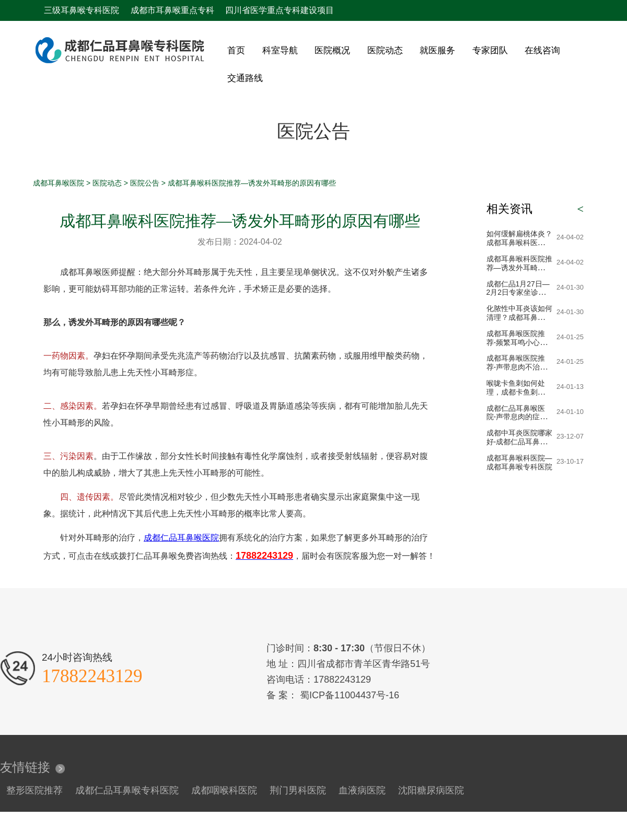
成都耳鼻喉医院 (59, 183)
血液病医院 (362, 790)
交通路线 (245, 78)
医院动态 (385, 50)
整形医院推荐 (34, 790)
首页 (236, 50)
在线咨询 (542, 50)
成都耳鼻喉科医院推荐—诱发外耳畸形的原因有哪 (519, 268)
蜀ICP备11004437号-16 (348, 695)
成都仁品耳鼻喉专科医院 (127, 790)
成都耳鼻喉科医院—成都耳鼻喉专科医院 (519, 462)
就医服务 (437, 50)
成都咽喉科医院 (224, 790)
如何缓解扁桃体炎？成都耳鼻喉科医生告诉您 (519, 243)
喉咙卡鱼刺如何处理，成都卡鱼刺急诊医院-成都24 (519, 392)
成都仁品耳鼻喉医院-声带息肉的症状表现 (517, 417)
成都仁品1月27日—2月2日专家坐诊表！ (518, 293)
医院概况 (332, 50)
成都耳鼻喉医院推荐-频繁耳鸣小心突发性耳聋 (517, 342)
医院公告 (145, 183)
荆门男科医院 (298, 790)
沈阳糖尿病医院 (431, 790)
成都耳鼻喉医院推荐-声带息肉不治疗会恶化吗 (517, 367)
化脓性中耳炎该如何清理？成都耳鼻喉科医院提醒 (519, 317)
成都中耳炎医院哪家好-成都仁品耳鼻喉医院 (519, 442)
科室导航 (280, 50)
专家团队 (490, 50)
